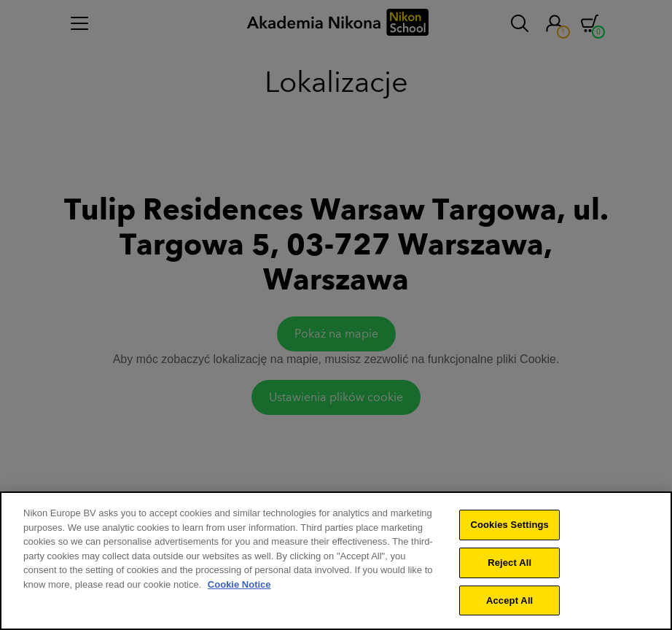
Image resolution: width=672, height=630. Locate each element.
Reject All (509, 566)
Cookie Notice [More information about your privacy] (239, 588)
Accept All (509, 604)
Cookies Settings (509, 528)
